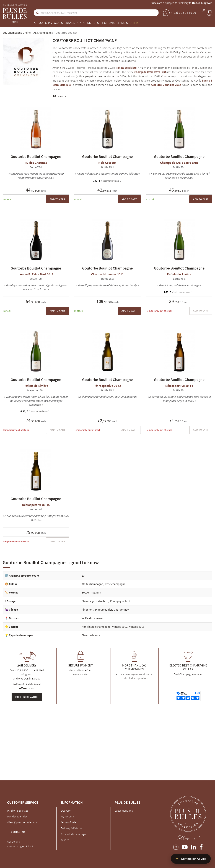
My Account (68, 816)
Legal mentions (124, 811)
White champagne (92, 584)
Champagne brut (120, 601)
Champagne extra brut (95, 601)
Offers (134, 23)
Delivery (66, 811)
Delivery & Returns (72, 828)
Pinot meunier (104, 610)
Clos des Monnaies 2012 (166, 85)
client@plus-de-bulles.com (23, 822)
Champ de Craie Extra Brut (150, 72)
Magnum (96, 592)
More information (27, 697)
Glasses (122, 23)
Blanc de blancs (91, 635)
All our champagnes (48, 23)
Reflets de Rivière (126, 68)
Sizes (91, 23)
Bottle (85, 592)
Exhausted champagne (74, 834)
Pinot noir (87, 610)
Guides (65, 840)
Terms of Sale (69, 822)
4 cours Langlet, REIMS (20, 846)
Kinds (81, 23)
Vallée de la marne (92, 618)
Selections (106, 23)
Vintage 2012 (120, 627)
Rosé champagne (115, 584)
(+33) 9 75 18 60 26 (18, 811)
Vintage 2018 (137, 627)
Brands (70, 23)
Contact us (18, 832)
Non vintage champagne (96, 627)
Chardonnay (121, 610)
